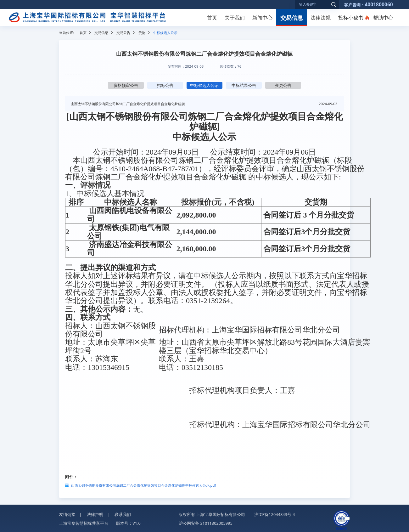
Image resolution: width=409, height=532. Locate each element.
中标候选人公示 (204, 85)
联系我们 (123, 514)
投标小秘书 (351, 18)
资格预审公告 (126, 85)
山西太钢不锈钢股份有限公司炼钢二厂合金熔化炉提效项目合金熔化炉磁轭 (128, 104)
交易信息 (292, 17)
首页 (212, 18)
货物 (142, 33)
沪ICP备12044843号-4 (275, 514)
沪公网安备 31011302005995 (206, 523)
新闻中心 (262, 18)
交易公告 (123, 33)
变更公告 (283, 85)
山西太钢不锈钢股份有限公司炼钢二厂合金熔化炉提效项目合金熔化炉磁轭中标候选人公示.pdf (144, 485)
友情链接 (67, 514)
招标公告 (165, 85)
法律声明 (95, 514)
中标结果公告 (244, 85)
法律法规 (321, 18)
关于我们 (235, 18)
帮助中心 (383, 18)
